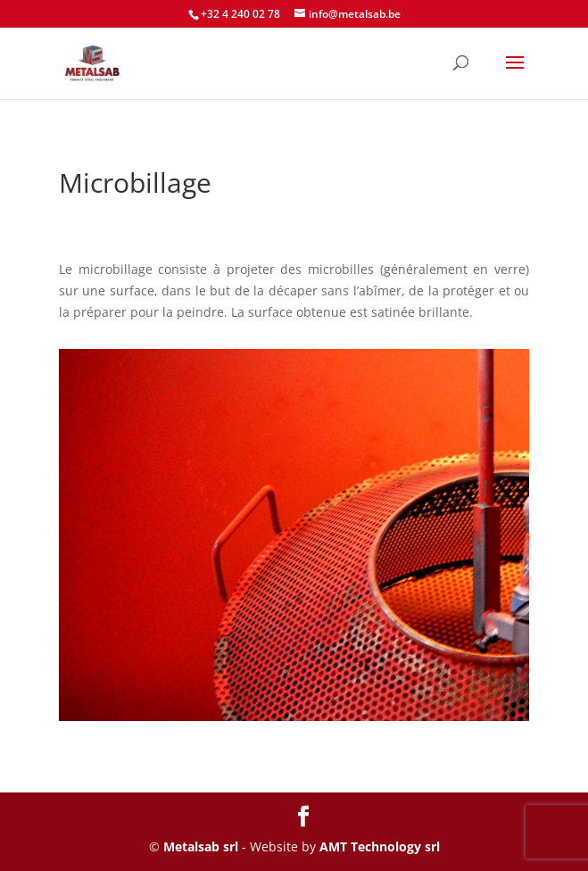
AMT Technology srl (380, 846)
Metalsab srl (201, 846)
